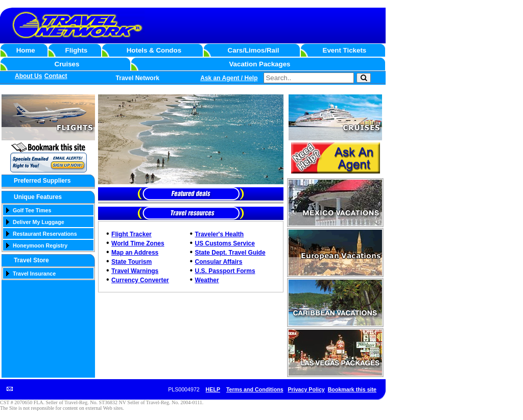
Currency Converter (140, 280)
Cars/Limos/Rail (254, 50)
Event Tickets (345, 50)
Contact (56, 76)
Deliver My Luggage (39, 222)
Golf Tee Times (32, 210)
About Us (28, 76)
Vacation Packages (259, 64)
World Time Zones (138, 243)
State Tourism (132, 262)
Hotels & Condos (154, 50)
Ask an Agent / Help (229, 78)
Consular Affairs (219, 262)
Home (26, 50)
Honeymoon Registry (40, 245)
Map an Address (135, 253)
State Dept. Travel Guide (230, 253)
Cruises (67, 64)
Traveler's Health (220, 234)
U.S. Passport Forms (225, 271)
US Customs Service (225, 243)
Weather (207, 280)
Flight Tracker (132, 234)
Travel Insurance (34, 274)
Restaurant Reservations (45, 234)
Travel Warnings (135, 271)
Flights (77, 50)
